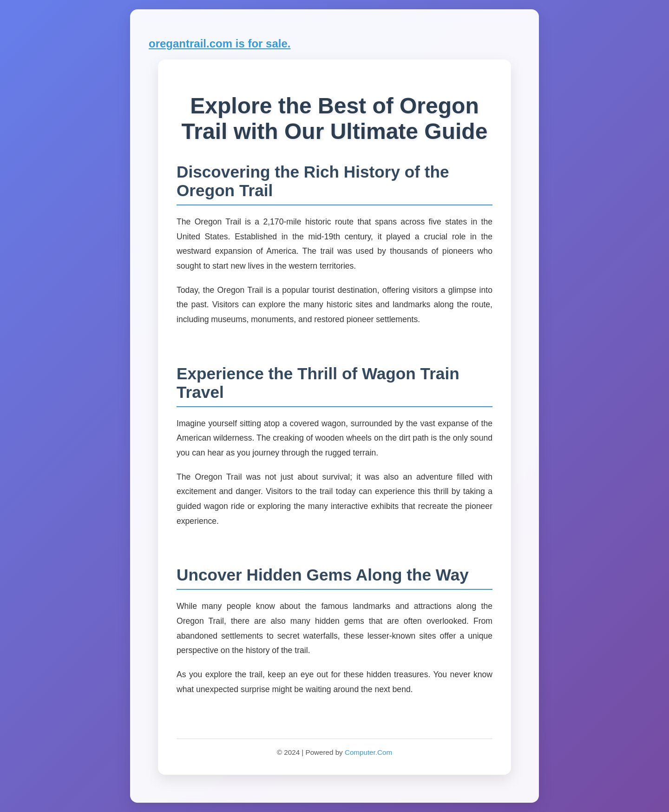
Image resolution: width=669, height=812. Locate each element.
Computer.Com (368, 752)
